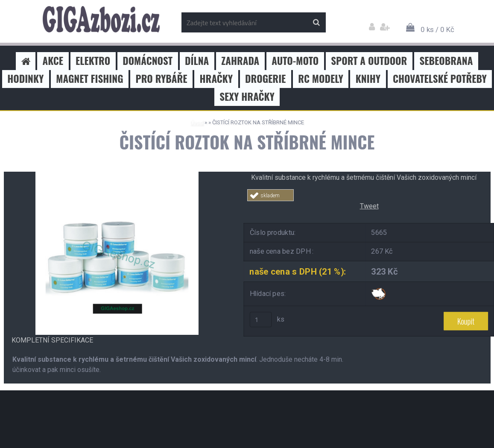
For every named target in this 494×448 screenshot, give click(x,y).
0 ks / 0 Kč (437, 29)
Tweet (369, 206)
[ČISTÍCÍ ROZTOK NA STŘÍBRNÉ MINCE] (117, 175)
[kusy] (260, 319)
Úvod (197, 122)
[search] (316, 23)
